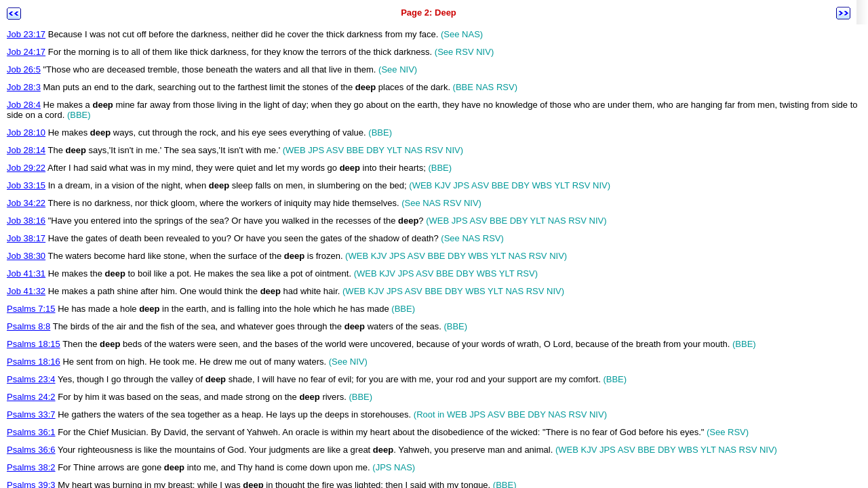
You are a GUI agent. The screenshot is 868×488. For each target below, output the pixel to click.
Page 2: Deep (429, 13)
